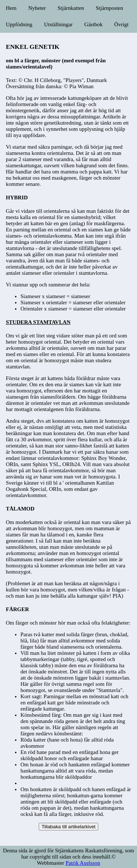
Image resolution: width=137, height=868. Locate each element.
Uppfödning (19, 24)
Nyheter (37, 8)
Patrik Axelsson (83, 863)
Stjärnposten (109, 8)
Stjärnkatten (71, 8)
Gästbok (94, 24)
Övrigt (121, 24)
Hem (11, 8)
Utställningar (58, 24)
